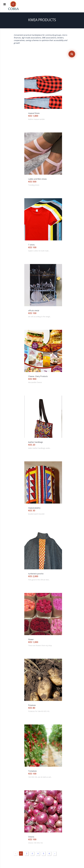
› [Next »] (55, 853)
